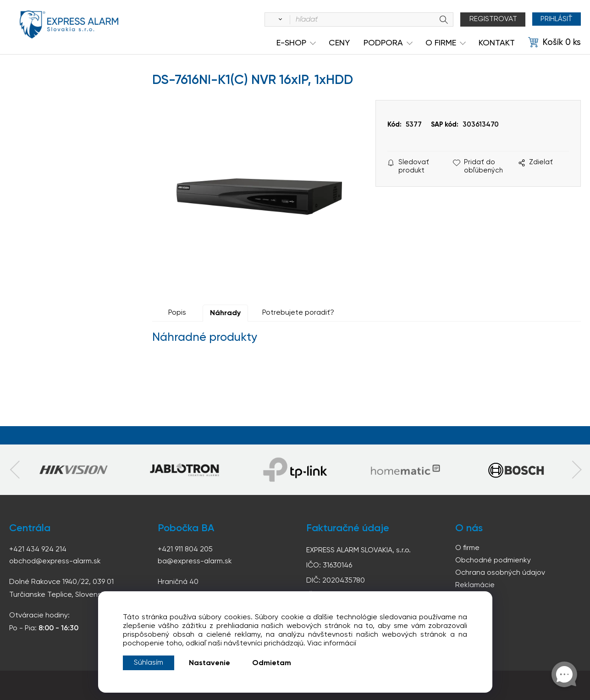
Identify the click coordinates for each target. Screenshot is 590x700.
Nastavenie (210, 663)
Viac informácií (332, 644)
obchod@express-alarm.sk (55, 561)
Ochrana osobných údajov (500, 573)
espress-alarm (69, 27)
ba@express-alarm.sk (195, 561)
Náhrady (225, 313)
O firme (467, 548)
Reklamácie (475, 585)
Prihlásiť (555, 19)
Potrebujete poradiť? (298, 313)
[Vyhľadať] (276, 20)
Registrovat (491, 19)
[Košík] (554, 43)
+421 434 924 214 (38, 550)
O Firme (441, 43)
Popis (177, 313)
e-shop (291, 43)
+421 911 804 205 (185, 550)
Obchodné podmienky (493, 561)
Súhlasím (149, 663)
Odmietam (272, 663)
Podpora (383, 43)
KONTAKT (497, 43)
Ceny (339, 43)
